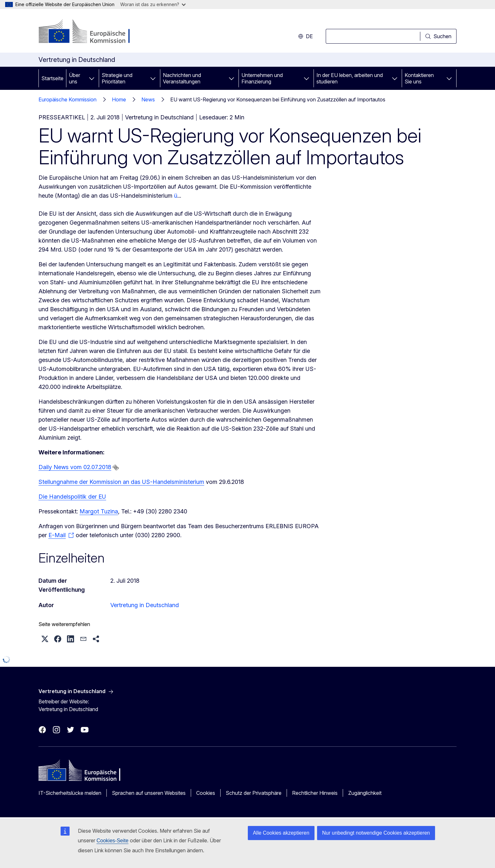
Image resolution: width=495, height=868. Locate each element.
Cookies (206, 793)
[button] (45, 639)
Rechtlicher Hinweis (315, 793)
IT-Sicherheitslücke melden (70, 793)
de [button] (306, 36)
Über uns (75, 78)
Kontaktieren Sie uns (419, 78)
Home (119, 99)
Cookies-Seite (113, 841)
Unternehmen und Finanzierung (262, 78)
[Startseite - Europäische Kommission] (90, 32)
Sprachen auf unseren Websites (149, 793)
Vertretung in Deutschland (145, 605)
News (148, 99)
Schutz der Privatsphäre (254, 793)
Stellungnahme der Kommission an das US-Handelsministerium (121, 482)
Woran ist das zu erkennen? (153, 4)
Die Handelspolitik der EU (72, 497)
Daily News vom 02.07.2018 (75, 467)
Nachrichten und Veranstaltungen (182, 78)
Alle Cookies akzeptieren (281, 833)
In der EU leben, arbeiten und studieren (350, 78)
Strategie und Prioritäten (117, 78)
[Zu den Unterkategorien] (92, 78)
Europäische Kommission (67, 99)
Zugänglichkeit (365, 793)
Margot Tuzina (99, 511)
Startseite (52, 78)
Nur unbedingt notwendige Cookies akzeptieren (376, 833)
